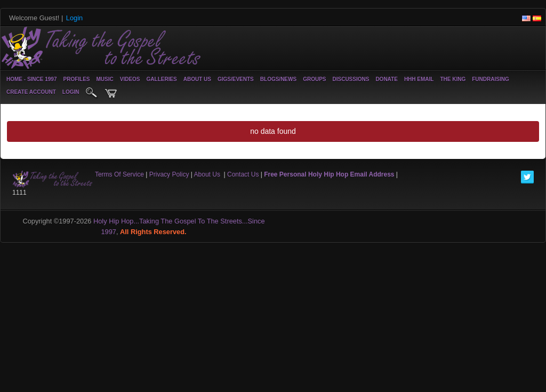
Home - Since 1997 (31, 79)
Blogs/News (278, 79)
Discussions (351, 79)
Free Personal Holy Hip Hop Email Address (329, 174)
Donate (386, 79)
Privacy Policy (169, 174)
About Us (197, 79)
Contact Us (243, 174)
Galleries (162, 79)
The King (453, 79)
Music (105, 79)
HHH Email (419, 79)
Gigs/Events (236, 79)
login (71, 92)
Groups (314, 79)
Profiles (76, 79)
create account (31, 92)
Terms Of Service (119, 174)
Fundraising (490, 79)
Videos (130, 79)
